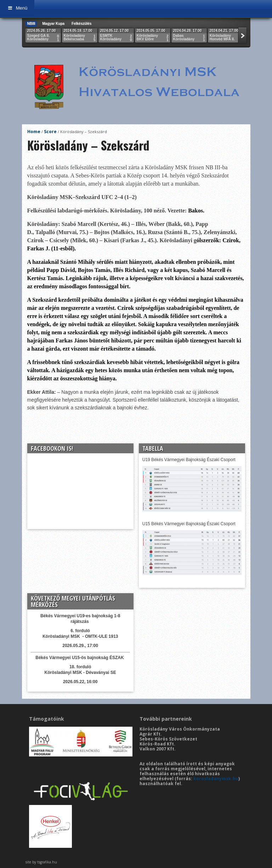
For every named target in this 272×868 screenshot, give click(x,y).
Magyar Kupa (53, 24)
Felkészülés (81, 24)
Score (50, 132)
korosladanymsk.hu (216, 779)
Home (34, 132)
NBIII (31, 24)
